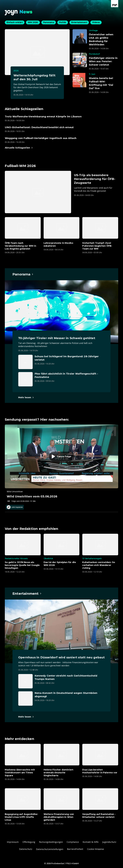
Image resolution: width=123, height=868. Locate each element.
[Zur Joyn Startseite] (115, 4)
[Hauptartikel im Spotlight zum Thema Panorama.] (23, 274)
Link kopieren (15, 507)
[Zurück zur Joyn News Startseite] (19, 13)
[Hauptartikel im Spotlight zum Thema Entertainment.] (27, 594)
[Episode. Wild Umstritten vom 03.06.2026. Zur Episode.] (61, 463)
